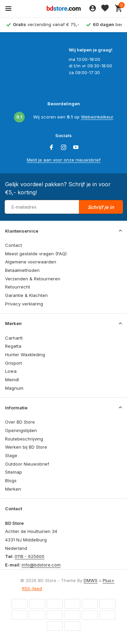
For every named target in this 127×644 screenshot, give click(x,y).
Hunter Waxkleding (25, 355)
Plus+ (109, 580)
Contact (14, 245)
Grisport (14, 363)
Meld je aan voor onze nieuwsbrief (64, 160)
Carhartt (14, 338)
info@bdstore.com (41, 565)
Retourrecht (18, 287)
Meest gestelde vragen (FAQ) (36, 254)
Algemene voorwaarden (31, 262)
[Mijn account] (93, 8)
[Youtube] (76, 148)
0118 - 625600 (29, 556)
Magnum (14, 388)
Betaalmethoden (22, 270)
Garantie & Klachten (26, 295)
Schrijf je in (101, 207)
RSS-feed (32, 588)
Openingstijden (21, 430)
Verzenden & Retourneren (33, 279)
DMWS (91, 580)
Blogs (11, 480)
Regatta (13, 346)
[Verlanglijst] (105, 8)
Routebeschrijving (24, 439)
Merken (13, 489)
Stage (11, 455)
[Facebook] (51, 148)
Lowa (11, 371)
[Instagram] (64, 148)
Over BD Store (20, 422)
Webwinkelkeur (97, 117)
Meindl (12, 380)
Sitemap (14, 472)
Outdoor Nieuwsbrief (27, 464)
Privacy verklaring (24, 304)
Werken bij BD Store (26, 447)
